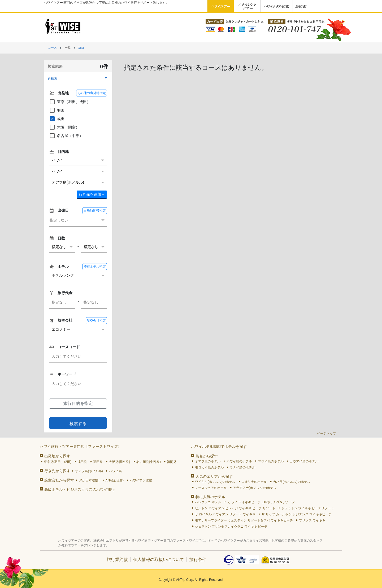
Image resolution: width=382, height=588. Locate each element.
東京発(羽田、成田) (58, 462)
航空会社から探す (59, 480)
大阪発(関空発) (119, 462)
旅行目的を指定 (78, 403)
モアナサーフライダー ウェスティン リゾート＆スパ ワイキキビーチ (244, 520)
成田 (57, 119)
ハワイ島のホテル (239, 461)
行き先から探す (57, 471)
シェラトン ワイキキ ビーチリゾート (308, 508)
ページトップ (327, 434)
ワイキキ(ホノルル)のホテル (215, 482)
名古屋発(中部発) (149, 462)
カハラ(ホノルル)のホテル (292, 482)
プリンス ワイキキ (312, 520)
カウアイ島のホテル (304, 461)
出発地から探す (57, 456)
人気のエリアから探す (214, 476)
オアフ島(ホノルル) (89, 471)
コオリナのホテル (254, 482)
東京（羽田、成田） (70, 102)
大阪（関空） (64, 127)
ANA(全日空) (115, 480)
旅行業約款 (117, 560)
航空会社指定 (96, 321)
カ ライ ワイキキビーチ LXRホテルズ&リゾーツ (261, 502)
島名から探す (207, 456)
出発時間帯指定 (95, 211)
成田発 (82, 462)
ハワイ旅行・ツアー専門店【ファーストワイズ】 (81, 446)
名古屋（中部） (66, 136)
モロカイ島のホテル (209, 467)
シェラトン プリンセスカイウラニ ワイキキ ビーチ (231, 527)
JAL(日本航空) (89, 480)
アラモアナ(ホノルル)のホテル (255, 488)
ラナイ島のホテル (242, 467)
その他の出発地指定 (92, 93)
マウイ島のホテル (271, 461)
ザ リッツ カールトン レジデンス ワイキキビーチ (297, 514)
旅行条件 (198, 560)
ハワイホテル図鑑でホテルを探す (219, 446)
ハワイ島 (115, 471)
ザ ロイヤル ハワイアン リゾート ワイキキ (225, 514)
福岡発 (172, 462)
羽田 (57, 110)
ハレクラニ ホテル (208, 502)
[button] (78, 78)
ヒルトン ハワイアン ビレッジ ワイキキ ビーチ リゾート (235, 508)
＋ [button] (92, 194)
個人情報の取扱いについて (159, 560)
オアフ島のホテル (208, 461)
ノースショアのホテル (211, 488)
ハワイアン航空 (141, 480)
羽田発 (98, 462)
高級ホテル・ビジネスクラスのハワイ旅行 (80, 489)
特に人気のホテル (210, 497)
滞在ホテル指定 (95, 267)
